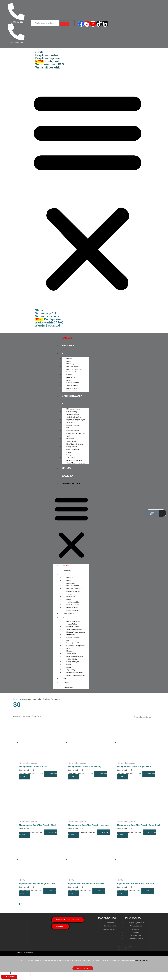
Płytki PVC (70, 359)
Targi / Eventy (71, 458)
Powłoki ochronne (72, 388)
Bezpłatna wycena (47, 58)
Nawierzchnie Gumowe (74, 372)
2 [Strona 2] (21, 904)
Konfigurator (48, 61)
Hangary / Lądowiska (73, 425)
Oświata (69, 452)
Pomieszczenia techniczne (75, 460)
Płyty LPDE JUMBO (73, 367)
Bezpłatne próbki (47, 55)
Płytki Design (71, 364)
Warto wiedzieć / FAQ (50, 64)
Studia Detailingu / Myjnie (74, 417)
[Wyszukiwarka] (45, 23)
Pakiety (69, 380)
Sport (68, 436)
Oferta (39, 52)
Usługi (67, 468)
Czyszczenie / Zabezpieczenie (76, 433)
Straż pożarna (71, 423)
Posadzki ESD (71, 377)
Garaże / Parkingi (72, 412)
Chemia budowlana (73, 391)
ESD (68, 428)
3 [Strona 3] (23, 904)
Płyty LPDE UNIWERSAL (74, 369)
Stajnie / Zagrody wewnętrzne (76, 463)
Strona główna (20, 699)
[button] (88, 191)
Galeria (68, 476)
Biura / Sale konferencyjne (75, 444)
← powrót (9, 977)
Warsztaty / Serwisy (73, 414)
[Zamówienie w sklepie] (148, 717)
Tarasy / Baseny (71, 441)
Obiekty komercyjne (73, 449)
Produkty (69, 346)
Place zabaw (70, 439)
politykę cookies (142, 960)
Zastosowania (72, 396)
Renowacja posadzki (73, 431)
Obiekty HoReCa (72, 447)
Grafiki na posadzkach (73, 383)
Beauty (69, 455)
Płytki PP (69, 361)
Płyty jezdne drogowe (73, 409)
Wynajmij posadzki (48, 67)
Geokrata (69, 375)
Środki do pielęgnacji (73, 386)
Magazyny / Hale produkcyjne (76, 420)
